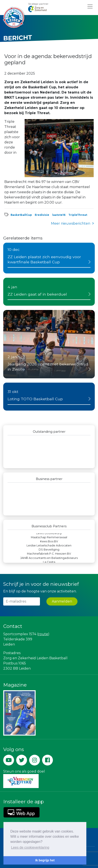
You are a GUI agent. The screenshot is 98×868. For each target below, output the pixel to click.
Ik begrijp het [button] (45, 860)
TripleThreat (78, 215)
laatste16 (59, 215)
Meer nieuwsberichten (71, 223)
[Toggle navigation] (90, 6)
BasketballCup (21, 215)
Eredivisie (42, 215)
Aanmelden (62, 601)
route (43, 634)
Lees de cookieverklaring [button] (30, 847)
